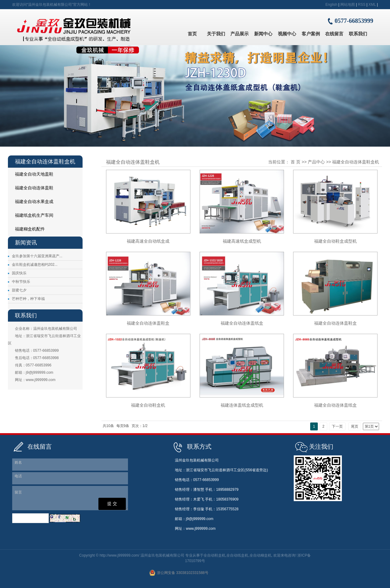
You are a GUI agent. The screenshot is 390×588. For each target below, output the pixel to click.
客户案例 (311, 34)
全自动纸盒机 (237, 555)
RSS (362, 5)
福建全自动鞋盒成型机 (335, 241)
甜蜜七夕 (19, 290)
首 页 (296, 162)
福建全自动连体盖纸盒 (242, 323)
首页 (192, 34)
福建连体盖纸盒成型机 (242, 405)
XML (372, 5)
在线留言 (334, 34)
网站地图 (348, 5)
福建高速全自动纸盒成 (148, 241)
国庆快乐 (19, 273)
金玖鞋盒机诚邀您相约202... (35, 265)
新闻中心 (263, 34)
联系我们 (358, 34)
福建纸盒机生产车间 (34, 215)
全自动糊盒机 (261, 555)
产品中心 (316, 162)
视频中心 (287, 34)
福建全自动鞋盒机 (148, 405)
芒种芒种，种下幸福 (28, 299)
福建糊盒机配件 (30, 229)
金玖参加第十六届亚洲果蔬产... (37, 256)
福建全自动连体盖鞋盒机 (31, 190)
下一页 (337, 426)
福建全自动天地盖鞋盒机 (31, 176)
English (331, 5)
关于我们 (216, 34)
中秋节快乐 (21, 282)
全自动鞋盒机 (214, 555)
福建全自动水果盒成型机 (31, 203)
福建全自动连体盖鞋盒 (148, 323)
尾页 (355, 426)
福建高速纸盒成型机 (242, 241)
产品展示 (239, 34)
